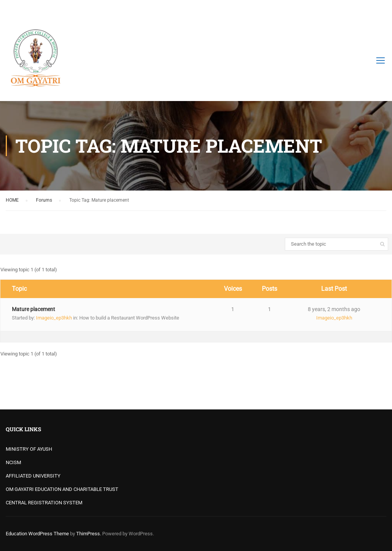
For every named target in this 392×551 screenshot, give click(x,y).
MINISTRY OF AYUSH (29, 449)
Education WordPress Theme (37, 534)
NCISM (13, 462)
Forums (44, 200)
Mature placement (33, 309)
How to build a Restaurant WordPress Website (129, 318)
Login (380, 10)
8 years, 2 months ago (334, 309)
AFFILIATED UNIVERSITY (33, 476)
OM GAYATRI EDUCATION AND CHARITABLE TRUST (62, 489)
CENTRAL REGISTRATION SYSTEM (44, 503)
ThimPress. (89, 534)
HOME (12, 200)
